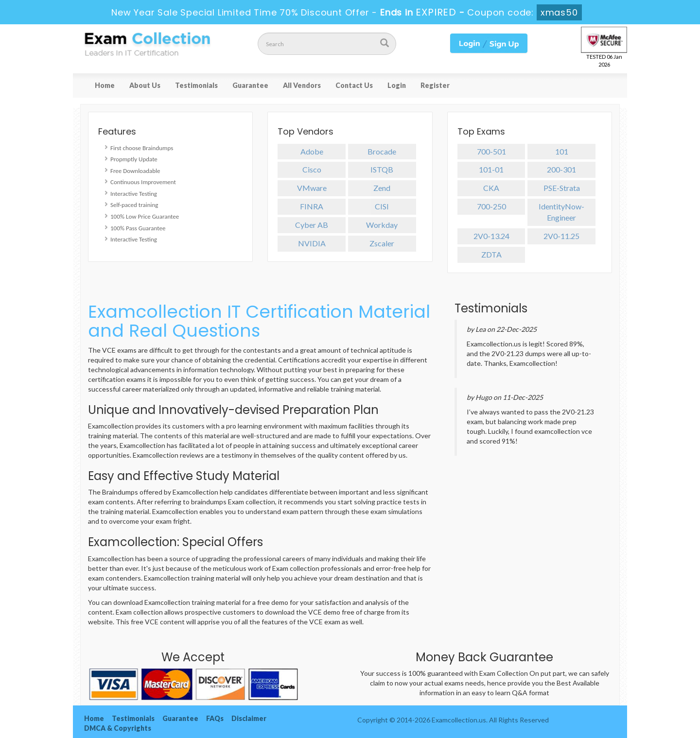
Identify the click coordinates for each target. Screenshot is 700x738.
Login (397, 85)
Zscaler (382, 243)
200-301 (561, 169)
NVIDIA (312, 243)
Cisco (312, 169)
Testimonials (196, 85)
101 (562, 151)
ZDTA (491, 254)
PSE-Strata (562, 188)
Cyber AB (312, 225)
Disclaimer (249, 718)
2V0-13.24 (491, 236)
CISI (382, 206)
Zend (382, 188)
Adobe (312, 151)
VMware (312, 188)
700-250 (491, 206)
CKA (491, 188)
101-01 (491, 169)
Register (435, 85)
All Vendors (302, 85)
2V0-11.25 (561, 236)
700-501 (491, 151)
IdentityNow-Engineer (561, 212)
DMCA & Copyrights (118, 728)
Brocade (382, 151)
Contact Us (354, 85)
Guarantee (250, 85)
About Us (145, 85)
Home (105, 85)
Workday (382, 225)
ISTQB (382, 169)
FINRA (312, 206)
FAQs (215, 718)
